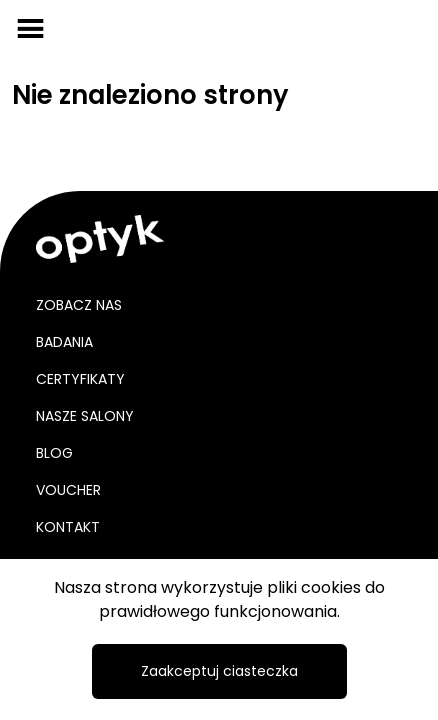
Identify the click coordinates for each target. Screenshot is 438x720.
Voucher (68, 490)
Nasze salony (85, 416)
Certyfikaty (80, 379)
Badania (64, 342)
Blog (54, 453)
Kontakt (68, 527)
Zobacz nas (79, 305)
